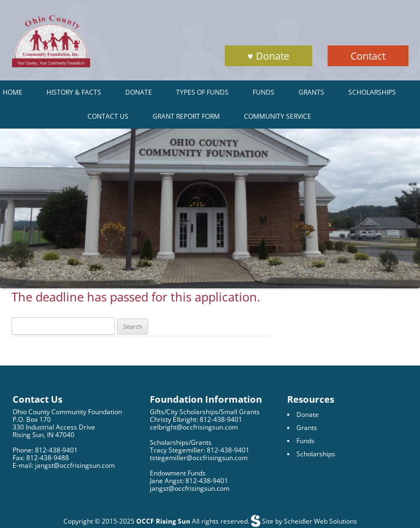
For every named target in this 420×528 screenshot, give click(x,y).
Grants (311, 92)
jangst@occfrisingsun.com (190, 488)
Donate (139, 92)
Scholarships (372, 92)
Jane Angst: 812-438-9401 (189, 481)
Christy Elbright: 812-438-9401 (196, 419)
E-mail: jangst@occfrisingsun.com (64, 465)
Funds (264, 92)
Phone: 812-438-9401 (45, 450)
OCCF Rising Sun (163, 521)
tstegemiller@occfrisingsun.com (199, 458)
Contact (368, 56)
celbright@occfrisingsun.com (194, 427)
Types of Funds (202, 92)
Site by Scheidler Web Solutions (309, 521)
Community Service (278, 116)
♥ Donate (269, 56)
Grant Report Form (186, 116)
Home (13, 92)
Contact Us (108, 116)
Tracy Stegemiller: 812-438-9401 (200, 450)
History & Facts (74, 92)
